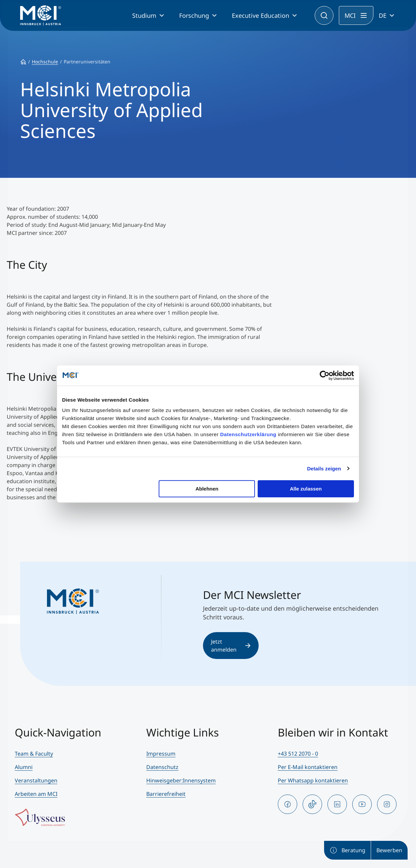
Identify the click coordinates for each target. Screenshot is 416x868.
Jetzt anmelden (231, 646)
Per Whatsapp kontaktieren (313, 780)
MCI (350, 15)
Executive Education (261, 15)
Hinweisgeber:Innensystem (181, 780)
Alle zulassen (306, 489)
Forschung (194, 15)
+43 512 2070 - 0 (298, 754)
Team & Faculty (34, 754)
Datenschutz (162, 767)
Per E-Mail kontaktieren (308, 767)
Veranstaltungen (36, 780)
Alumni (24, 767)
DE (383, 15)
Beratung (347, 850)
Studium (144, 15)
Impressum (161, 754)
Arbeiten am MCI (36, 794)
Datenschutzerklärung (248, 434)
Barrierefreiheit (166, 794)
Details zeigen (324, 469)
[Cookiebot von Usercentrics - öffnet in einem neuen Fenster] (325, 375)
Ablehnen (207, 489)
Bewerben (389, 850)
